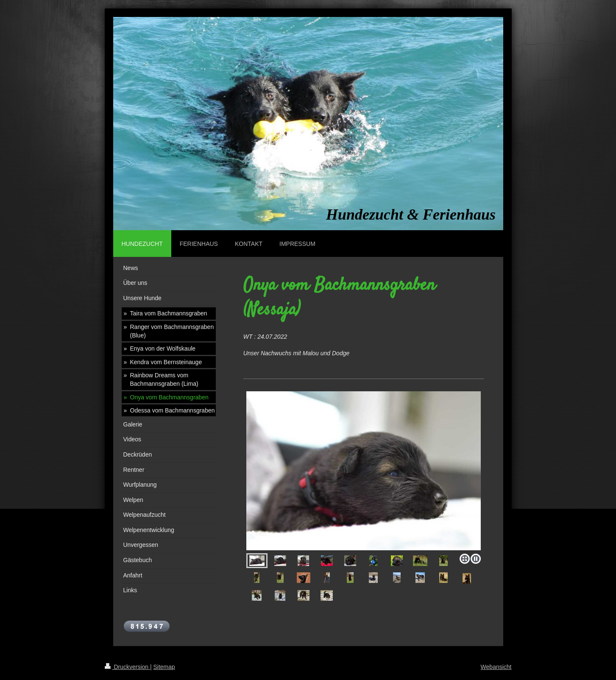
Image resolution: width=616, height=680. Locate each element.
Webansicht (496, 667)
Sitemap (164, 667)
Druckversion (127, 667)
